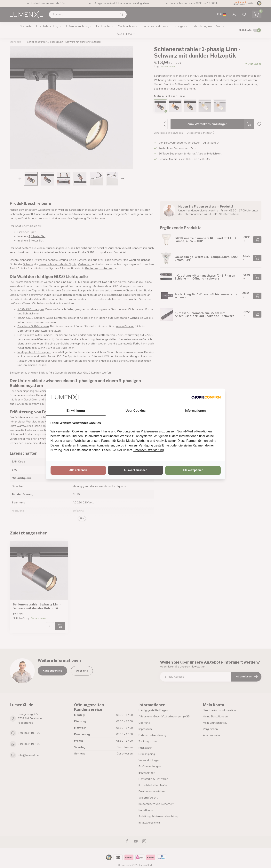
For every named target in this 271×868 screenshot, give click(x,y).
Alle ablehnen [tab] (78, 470)
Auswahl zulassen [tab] (135, 470)
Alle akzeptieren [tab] (193, 470)
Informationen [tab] (195, 411)
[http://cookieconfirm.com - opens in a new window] (206, 397)
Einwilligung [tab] (76, 411)
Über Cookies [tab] (135, 411)
